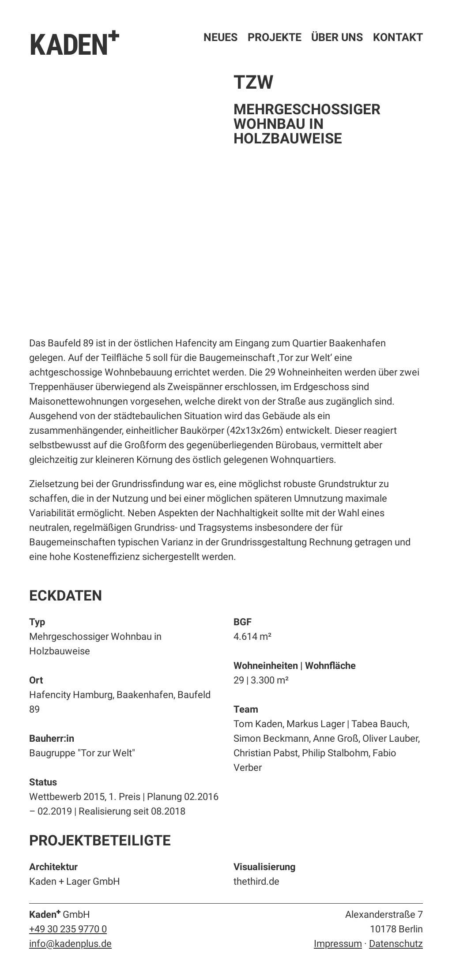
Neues (220, 37)
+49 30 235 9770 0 (68, 929)
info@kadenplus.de (70, 944)
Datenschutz (396, 944)
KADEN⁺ (75, 43)
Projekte (275, 37)
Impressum (338, 944)
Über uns (337, 37)
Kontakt (398, 37)
